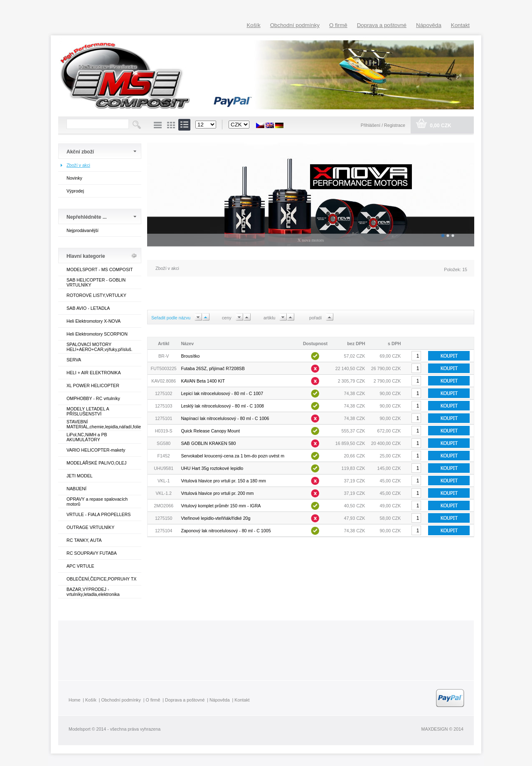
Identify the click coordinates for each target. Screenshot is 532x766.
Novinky (74, 178)
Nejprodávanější (83, 230)
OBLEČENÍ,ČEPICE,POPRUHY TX (101, 579)
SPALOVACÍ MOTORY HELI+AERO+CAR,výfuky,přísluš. (100, 347)
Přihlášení (371, 125)
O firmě (338, 25)
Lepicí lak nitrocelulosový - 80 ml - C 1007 (222, 393)
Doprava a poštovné (382, 25)
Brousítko (190, 356)
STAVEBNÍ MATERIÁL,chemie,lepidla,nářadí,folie (104, 424)
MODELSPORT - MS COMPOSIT (100, 269)
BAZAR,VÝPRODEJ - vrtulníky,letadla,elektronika (93, 592)
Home (74, 700)
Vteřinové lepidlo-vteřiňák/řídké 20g (216, 518)
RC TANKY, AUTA (84, 540)
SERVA (74, 360)
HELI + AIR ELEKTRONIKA (94, 373)
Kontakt (460, 25)
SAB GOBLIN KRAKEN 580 (208, 443)
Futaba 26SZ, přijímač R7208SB (213, 368)
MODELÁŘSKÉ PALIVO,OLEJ (96, 463)
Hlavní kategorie (86, 256)
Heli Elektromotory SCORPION (97, 334)
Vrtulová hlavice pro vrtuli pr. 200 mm (217, 493)
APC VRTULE (80, 566)
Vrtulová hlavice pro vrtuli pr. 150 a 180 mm (223, 481)
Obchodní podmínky (295, 25)
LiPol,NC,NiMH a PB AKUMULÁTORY (87, 437)
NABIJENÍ (76, 489)
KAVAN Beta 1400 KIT (203, 381)
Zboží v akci (78, 165)
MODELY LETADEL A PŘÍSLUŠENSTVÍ (88, 411)
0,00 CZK (440, 126)
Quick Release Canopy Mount (210, 431)
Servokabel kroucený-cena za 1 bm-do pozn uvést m (233, 456)
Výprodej (75, 191)
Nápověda (429, 25)
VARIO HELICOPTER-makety (96, 450)
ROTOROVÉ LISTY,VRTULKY (96, 295)
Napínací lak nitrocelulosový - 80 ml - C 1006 (225, 418)
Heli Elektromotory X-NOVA (94, 321)
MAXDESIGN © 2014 (442, 729)
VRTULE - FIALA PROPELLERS (99, 514)
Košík (253, 25)
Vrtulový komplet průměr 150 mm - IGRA (221, 506)
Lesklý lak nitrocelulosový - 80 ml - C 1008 (222, 406)
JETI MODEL (80, 476)
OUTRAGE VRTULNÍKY (90, 527)
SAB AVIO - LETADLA (88, 308)
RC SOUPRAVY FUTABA (92, 553)
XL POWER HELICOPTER (93, 385)
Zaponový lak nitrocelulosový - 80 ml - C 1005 (226, 531)
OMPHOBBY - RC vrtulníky (93, 398)
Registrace (395, 125)
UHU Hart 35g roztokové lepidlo (212, 468)
